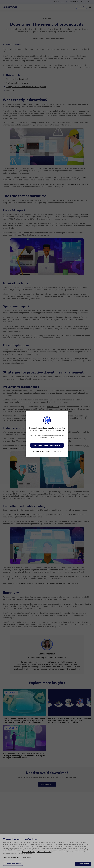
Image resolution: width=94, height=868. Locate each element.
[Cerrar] (67, 413)
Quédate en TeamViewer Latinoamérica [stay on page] (47, 451)
